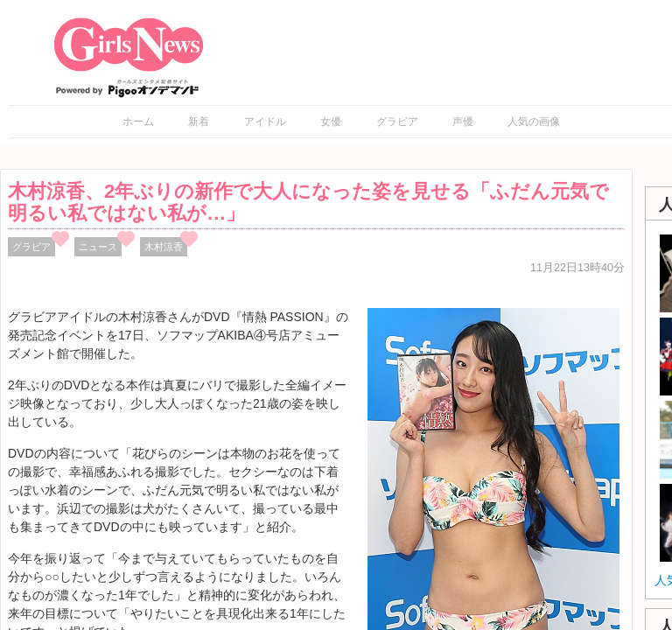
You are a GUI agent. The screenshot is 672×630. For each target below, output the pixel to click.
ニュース (98, 247)
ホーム (138, 122)
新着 (199, 122)
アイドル (265, 122)
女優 (331, 122)
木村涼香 (164, 247)
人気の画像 (534, 122)
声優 (463, 122)
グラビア (397, 122)
